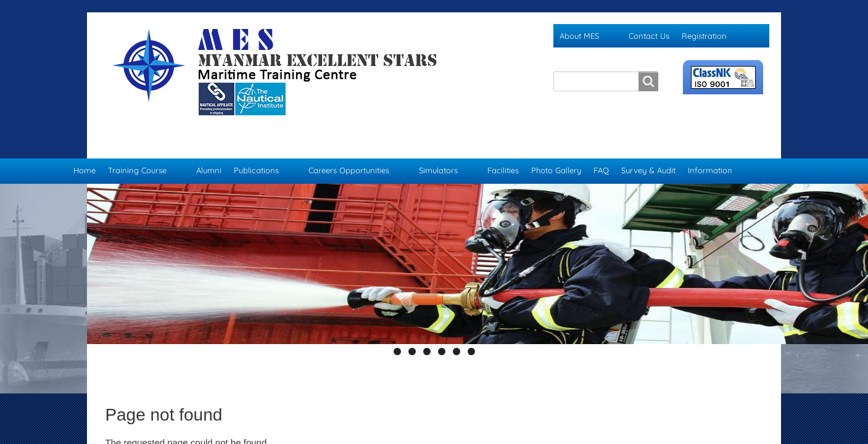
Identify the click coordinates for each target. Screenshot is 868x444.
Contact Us (649, 36)
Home (85, 146)
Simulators (438, 146)
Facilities (503, 146)
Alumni (209, 146)
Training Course (137, 146)
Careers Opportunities (349, 146)
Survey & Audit (648, 146)
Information (710, 146)
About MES (579, 36)
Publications (256, 146)
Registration (704, 36)
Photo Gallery (556, 146)
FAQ (601, 146)
